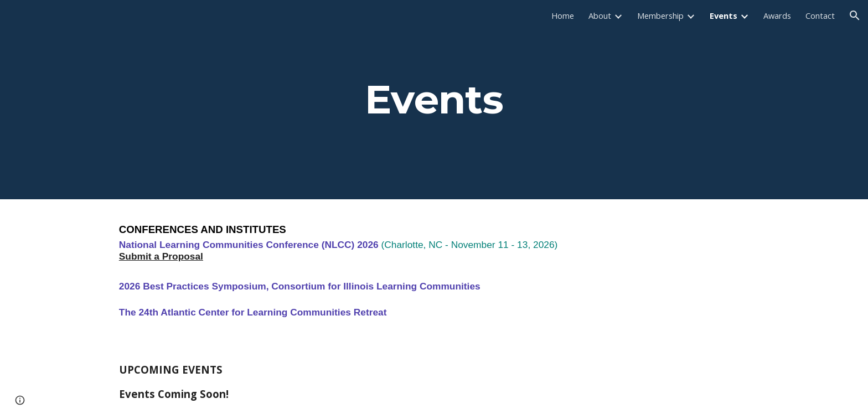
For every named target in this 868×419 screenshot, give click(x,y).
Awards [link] (777, 15)
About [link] (600, 15)
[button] (855, 15)
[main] (434, 100)
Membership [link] (660, 15)
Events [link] (724, 15)
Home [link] (563, 15)
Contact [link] (820, 15)
